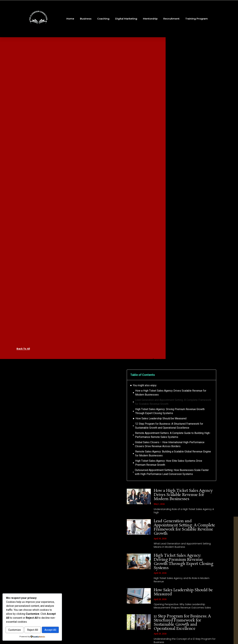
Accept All (32, 630)
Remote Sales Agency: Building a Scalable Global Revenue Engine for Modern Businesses (173, 454)
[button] (211, 375)
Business (86, 19)
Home (70, 19)
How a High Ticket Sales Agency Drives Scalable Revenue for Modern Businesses (171, 393)
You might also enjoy (145, 385)
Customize (19, 623)
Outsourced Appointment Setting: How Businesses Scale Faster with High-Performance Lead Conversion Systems (172, 472)
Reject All (46, 623)
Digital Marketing (126, 19)
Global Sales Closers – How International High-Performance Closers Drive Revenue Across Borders (170, 444)
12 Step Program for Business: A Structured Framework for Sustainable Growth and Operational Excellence (169, 426)
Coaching (103, 19)
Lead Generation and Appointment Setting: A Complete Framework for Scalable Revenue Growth (173, 402)
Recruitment (171, 19)
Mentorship (150, 19)
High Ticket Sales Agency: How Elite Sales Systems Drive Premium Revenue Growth (169, 463)
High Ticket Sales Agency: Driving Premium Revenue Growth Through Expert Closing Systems (170, 411)
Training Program (197, 19)
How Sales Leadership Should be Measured (161, 418)
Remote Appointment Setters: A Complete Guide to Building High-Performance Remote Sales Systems (173, 435)
